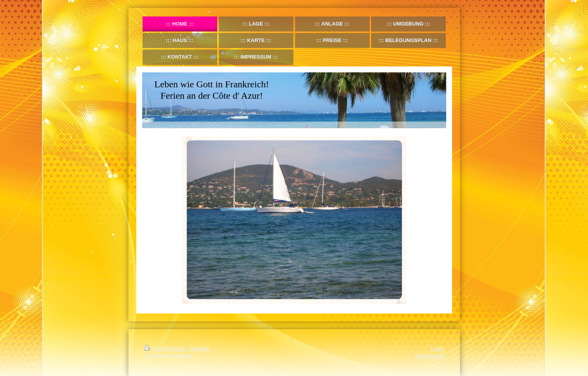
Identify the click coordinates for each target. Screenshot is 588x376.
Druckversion (165, 348)
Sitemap (199, 348)
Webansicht (430, 356)
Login (437, 348)
